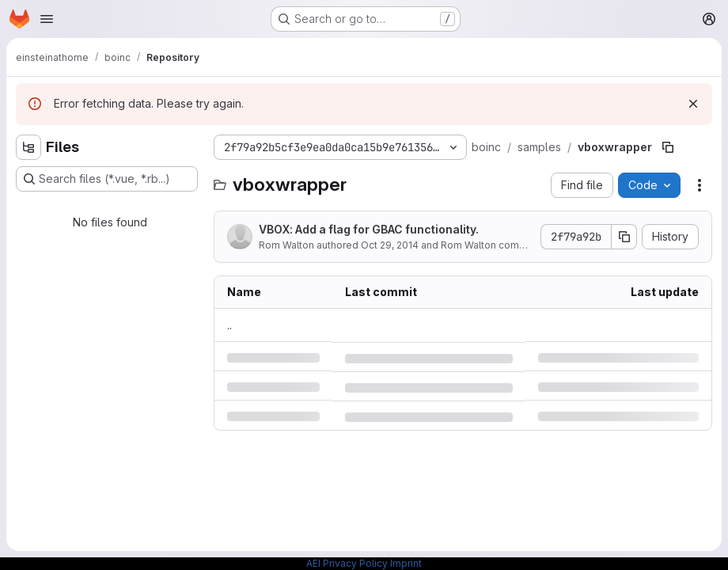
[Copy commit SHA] (624, 237)
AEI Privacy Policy (347, 563)
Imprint (406, 563)
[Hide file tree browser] (28, 147)
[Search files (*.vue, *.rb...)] (107, 179)
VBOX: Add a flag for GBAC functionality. (369, 229)
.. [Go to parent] (229, 325)
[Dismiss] (693, 104)
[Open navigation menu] (47, 19)
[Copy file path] (668, 147)
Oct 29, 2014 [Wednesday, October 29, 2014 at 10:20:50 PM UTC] (390, 245)
